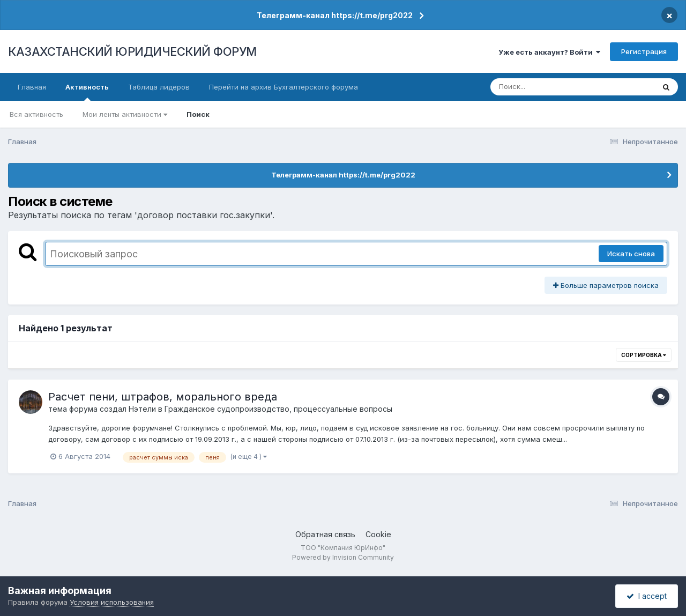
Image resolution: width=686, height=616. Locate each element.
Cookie (378, 534)
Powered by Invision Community (343, 557)
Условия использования (112, 602)
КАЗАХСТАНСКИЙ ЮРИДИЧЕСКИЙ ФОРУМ (132, 51)
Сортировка (644, 355)
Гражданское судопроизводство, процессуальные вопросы (278, 409)
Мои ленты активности (125, 114)
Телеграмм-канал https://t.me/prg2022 (335, 15)
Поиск (198, 114)
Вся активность (36, 114)
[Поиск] (552, 87)
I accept (647, 596)
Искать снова (631, 254)
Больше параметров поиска (606, 285)
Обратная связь (325, 534)
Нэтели (142, 409)
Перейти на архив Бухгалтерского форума (284, 87)
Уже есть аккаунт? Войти (549, 52)
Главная (32, 87)
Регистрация (644, 51)
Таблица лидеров (159, 87)
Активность (87, 92)
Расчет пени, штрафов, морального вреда (163, 397)
